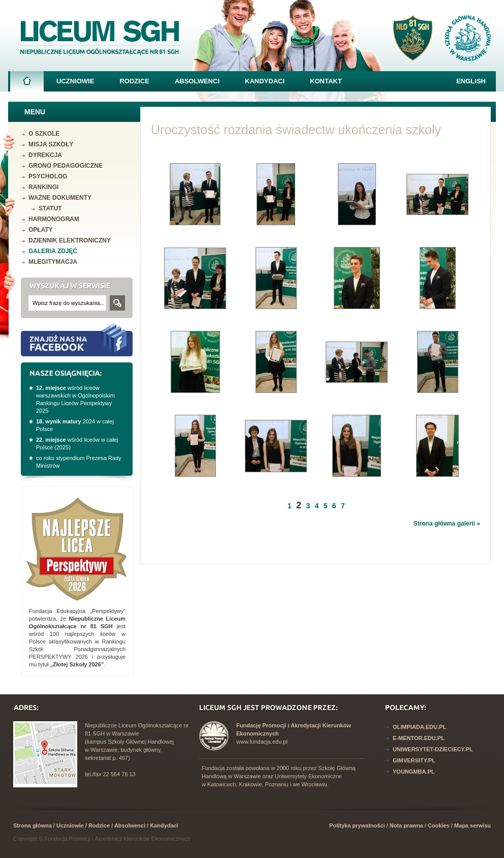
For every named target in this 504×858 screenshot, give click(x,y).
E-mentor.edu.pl (419, 738)
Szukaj (117, 303)
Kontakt (326, 81)
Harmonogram (54, 219)
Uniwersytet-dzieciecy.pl (433, 749)
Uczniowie (75, 81)
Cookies (439, 825)
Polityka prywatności (357, 825)
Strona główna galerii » (447, 524)
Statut (50, 208)
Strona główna (27, 84)
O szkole (44, 134)
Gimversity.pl (414, 760)
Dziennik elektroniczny (70, 240)
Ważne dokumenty (60, 198)
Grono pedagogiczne (66, 166)
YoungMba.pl (414, 772)
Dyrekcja (45, 155)
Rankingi (43, 187)
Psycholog (48, 176)
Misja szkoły (51, 144)
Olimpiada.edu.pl (419, 727)
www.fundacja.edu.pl (262, 742)
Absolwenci (197, 81)
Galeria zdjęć (53, 251)
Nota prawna (406, 825)
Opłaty (41, 230)
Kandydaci (265, 81)
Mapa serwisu (472, 825)
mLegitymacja (53, 262)
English (471, 81)
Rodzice (134, 81)
